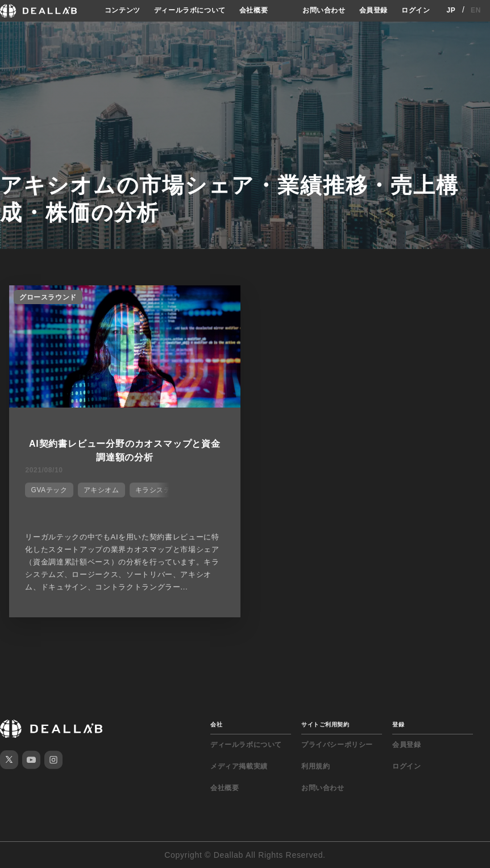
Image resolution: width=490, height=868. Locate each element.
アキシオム (101, 490)
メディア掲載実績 (239, 766)
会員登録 (373, 10)
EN (476, 10)
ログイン (416, 10)
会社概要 (254, 10)
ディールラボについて (190, 10)
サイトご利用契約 (325, 724)
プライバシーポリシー (337, 745)
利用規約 (315, 766)
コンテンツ (122, 10)
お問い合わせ (324, 10)
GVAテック (49, 490)
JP (451, 10)
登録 (398, 724)
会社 (216, 724)
